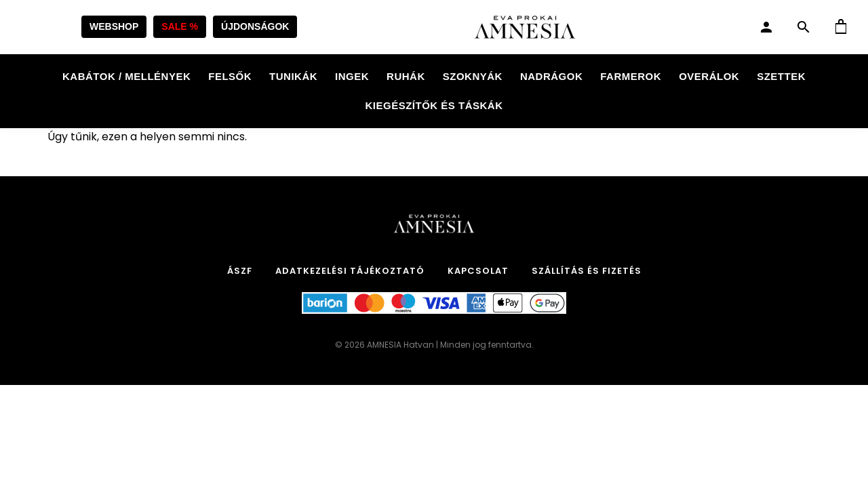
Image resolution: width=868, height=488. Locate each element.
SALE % (180, 26)
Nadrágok (551, 76)
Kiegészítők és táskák (434, 105)
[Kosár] (841, 27)
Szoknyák (473, 76)
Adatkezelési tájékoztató (350, 271)
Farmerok (631, 76)
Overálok (709, 76)
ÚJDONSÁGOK (255, 26)
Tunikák (293, 76)
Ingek (352, 76)
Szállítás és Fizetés (587, 271)
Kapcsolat (478, 271)
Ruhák (406, 76)
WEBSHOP (114, 26)
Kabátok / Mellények (126, 76)
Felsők (230, 76)
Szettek (781, 76)
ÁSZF (240, 271)
